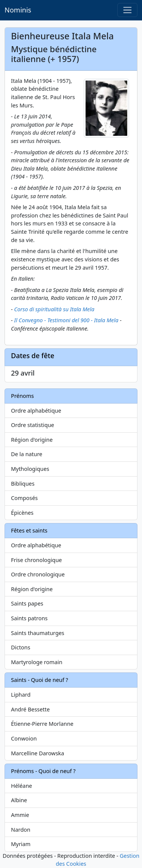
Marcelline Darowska (37, 753)
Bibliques (23, 484)
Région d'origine (32, 440)
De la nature (27, 454)
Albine (19, 800)
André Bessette (30, 709)
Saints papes (27, 603)
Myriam (21, 844)
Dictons (21, 647)
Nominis (18, 10)
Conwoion (24, 738)
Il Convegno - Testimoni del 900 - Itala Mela (66, 320)
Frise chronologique (36, 560)
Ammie (20, 815)
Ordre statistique (33, 425)
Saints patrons (29, 618)
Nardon (21, 830)
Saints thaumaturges (38, 633)
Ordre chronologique (38, 574)
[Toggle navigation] (127, 10)
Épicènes (22, 513)
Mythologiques (30, 469)
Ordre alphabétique (36, 411)
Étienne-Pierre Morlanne (42, 724)
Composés (24, 498)
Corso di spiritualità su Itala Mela (54, 309)
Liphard (21, 695)
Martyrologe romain (37, 662)
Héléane (22, 786)
